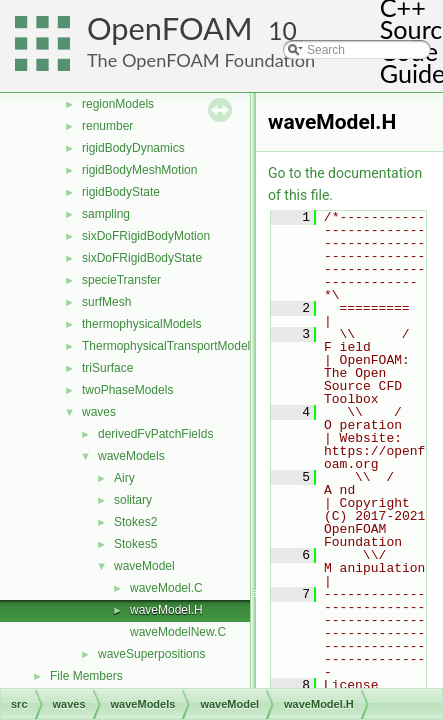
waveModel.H (166, 610)
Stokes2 (135, 522)
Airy (124, 478)
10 (282, 30)
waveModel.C (166, 588)
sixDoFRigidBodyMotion (146, 236)
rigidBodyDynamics (133, 148)
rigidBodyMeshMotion (139, 170)
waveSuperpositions (151, 654)
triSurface (107, 368)
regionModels (118, 104)
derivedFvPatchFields (155, 434)
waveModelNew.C (178, 632)
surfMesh (106, 302)
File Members (86, 676)
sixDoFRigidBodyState (142, 258)
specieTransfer (121, 280)
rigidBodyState (121, 192)
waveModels (131, 456)
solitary (133, 500)
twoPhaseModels (127, 390)
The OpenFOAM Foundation (201, 60)
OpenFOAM (170, 28)
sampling (106, 214)
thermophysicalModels (141, 324)
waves (99, 412)
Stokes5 (135, 544)
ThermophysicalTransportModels (169, 346)
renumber (107, 126)
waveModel (144, 566)
